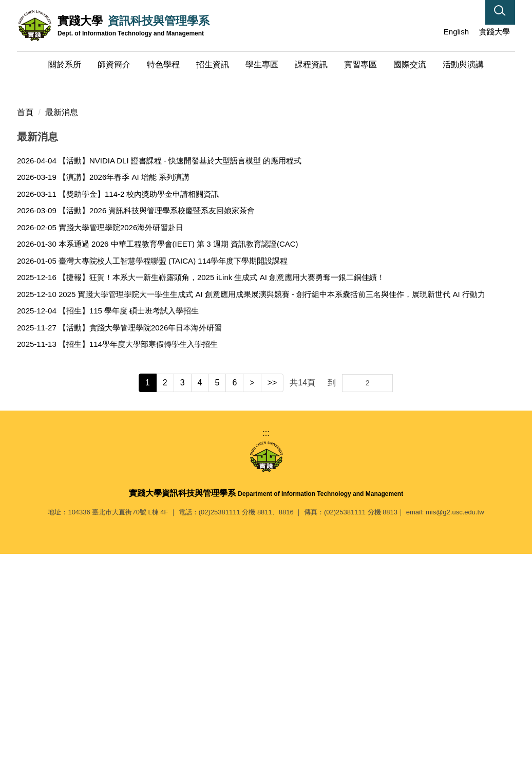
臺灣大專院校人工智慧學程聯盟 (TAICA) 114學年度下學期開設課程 (173, 461)
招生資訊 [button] (213, 64)
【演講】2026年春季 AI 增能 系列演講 (124, 378)
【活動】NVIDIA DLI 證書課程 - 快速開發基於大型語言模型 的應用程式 (180, 361)
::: (430, 32)
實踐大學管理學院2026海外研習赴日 (121, 428)
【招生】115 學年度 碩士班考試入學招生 (129, 512)
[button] (500, 12)
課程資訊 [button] (311, 64)
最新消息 (62, 313)
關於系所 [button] (65, 64)
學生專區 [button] (262, 64)
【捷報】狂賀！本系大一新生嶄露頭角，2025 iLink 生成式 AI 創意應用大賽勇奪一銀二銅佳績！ (222, 478)
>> (272, 583)
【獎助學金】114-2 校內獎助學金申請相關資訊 (139, 394)
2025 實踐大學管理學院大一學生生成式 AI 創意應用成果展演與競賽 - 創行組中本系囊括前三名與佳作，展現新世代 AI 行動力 (272, 495)
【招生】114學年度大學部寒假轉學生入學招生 (138, 545)
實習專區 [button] (360, 64)
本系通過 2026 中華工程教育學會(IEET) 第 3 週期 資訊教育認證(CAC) (178, 445)
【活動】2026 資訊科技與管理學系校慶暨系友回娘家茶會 (157, 411)
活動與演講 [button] (463, 64)
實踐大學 (495, 32)
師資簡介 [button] (114, 64)
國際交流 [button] (410, 64)
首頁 (25, 313)
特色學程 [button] (163, 64)
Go (384, 583)
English (456, 32)
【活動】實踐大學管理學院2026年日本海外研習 (140, 528)
